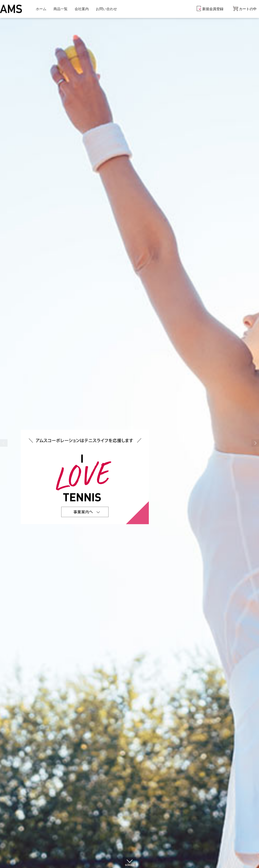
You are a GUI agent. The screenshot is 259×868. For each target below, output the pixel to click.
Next (255, 443)
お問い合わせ (106, 9)
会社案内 (82, 9)
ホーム (41, 9)
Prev (4, 443)
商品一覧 (61, 9)
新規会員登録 (213, 9)
